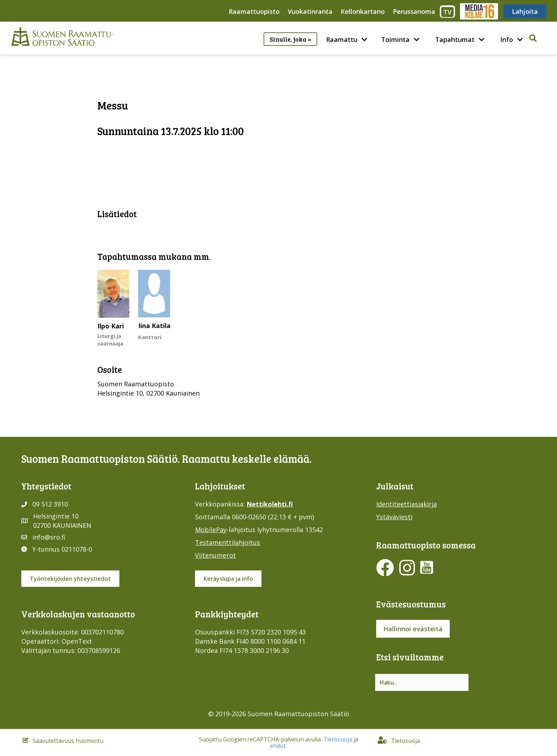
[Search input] (422, 682)
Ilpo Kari (111, 326)
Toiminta (395, 39)
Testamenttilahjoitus (228, 542)
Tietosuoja (338, 739)
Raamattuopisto (254, 11)
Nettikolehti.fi (270, 504)
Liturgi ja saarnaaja (110, 340)
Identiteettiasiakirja (407, 504)
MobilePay (211, 530)
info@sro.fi (49, 537)
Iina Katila (154, 326)
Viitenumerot (215, 555)
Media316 (479, 11)
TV (447, 12)
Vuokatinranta (310, 11)
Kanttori (150, 337)
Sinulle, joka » (290, 39)
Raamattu (342, 39)
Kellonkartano (363, 11)
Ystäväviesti (394, 517)
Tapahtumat (455, 39)
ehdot (278, 746)
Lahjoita (525, 11)
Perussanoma (414, 11)
